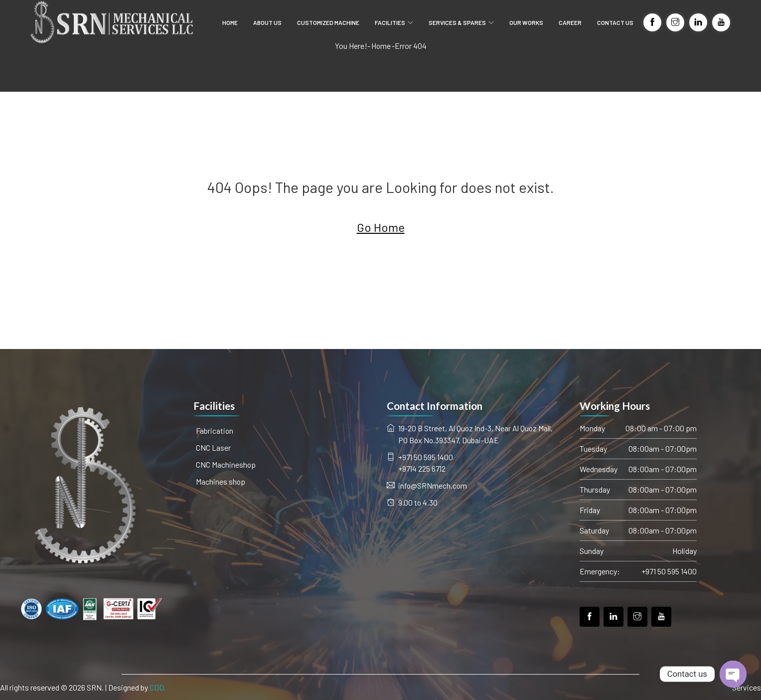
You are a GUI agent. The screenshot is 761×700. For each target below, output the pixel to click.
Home (381, 46)
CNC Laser (213, 446)
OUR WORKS (524, 22)
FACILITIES (387, 22)
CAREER (568, 22)
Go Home (381, 227)
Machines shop (221, 480)
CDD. (158, 686)
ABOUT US (265, 22)
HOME (228, 22)
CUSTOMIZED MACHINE (326, 22)
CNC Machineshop (226, 463)
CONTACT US (613, 22)
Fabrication (215, 430)
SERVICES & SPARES (455, 22)
